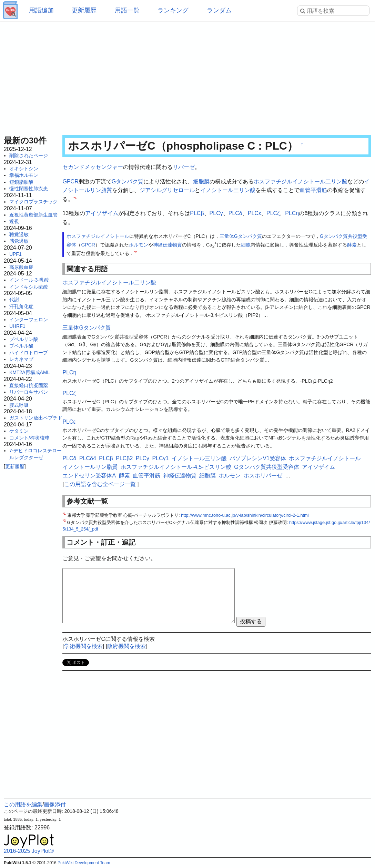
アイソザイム (102, 213)
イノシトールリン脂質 (90, 467)
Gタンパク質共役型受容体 (266, 467)
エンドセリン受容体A (89, 476)
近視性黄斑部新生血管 (33, 215)
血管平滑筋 (313, 190)
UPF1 (16, 254)
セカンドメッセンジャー (93, 167)
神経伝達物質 (168, 245)
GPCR (70, 181)
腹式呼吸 (19, 405)
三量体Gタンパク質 (241, 236)
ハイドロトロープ (29, 353)
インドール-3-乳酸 (29, 280)
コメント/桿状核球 (29, 438)
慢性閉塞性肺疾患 (29, 189)
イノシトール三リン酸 (228, 190)
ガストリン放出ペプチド (36, 418)
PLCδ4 (88, 458)
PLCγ (216, 213)
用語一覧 (127, 10)
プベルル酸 (21, 346)
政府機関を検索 (126, 646)
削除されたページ (29, 155)
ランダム (219, 10)
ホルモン (139, 245)
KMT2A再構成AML (29, 372)
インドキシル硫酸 (29, 287)
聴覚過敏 (19, 234)
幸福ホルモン (24, 175)
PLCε (254, 213)
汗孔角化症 (21, 306)
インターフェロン (29, 320)
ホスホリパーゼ (263, 476)
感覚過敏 (19, 241)
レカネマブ (21, 359)
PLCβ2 (124, 458)
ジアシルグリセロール (167, 190)
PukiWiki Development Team (84, 863)
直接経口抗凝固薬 (29, 385)
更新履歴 (84, 10)
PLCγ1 (160, 458)
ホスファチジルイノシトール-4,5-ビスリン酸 (176, 467)
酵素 (352, 245)
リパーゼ (184, 167)
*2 (135, 252)
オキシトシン (24, 169)
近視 (14, 221)
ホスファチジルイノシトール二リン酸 (301, 181)
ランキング (173, 10)
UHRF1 (17, 326)
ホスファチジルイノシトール (98, 236)
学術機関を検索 (83, 646)
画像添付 (55, 804)
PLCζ (273, 213)
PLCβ (197, 213)
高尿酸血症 (21, 267)
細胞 (246, 245)
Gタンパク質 (128, 181)
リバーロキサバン (29, 392)
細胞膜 (201, 181)
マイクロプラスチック (33, 202)
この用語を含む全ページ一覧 (100, 484)
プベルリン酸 (24, 339)
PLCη (292, 213)
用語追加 (41, 10)
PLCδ (235, 213)
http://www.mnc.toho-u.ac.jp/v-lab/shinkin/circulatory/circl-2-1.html (245, 515)
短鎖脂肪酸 (21, 182)
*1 (75, 197)
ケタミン (19, 431)
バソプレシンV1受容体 (258, 458)
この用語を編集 (23, 804)
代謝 (14, 300)
